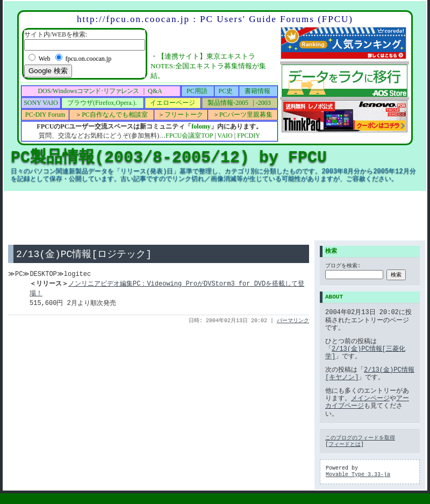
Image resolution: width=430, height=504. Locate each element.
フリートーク (184, 115)
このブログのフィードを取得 (360, 438)
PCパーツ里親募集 (246, 115)
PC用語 (197, 91)
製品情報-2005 (228, 103)
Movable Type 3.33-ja (358, 475)
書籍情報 (257, 91)
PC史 (226, 91)
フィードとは (345, 445)
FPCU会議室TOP (189, 136)
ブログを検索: (343, 267)
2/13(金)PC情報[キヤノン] (370, 374)
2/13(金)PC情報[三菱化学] (365, 353)
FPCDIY (249, 136)
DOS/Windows (88, 91)
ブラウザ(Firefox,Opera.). (102, 103)
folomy (201, 126)
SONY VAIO (41, 103)
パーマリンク (293, 322)
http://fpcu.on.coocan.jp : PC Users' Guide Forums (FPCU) (215, 19)
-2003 (263, 103)
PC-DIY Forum (45, 115)
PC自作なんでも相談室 (115, 115)
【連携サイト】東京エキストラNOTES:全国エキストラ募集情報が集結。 (208, 66)
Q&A (155, 91)
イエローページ (173, 103)
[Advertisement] (215, 216)
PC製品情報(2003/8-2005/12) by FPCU (169, 157)
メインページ (370, 398)
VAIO (225, 136)
